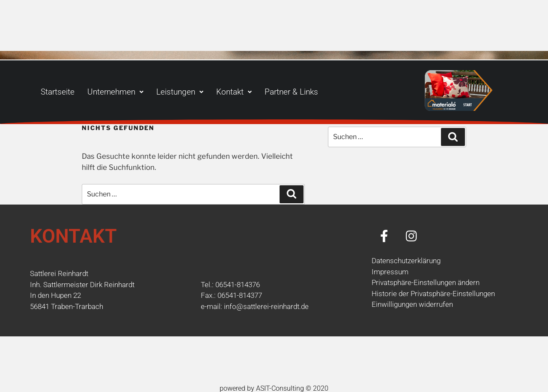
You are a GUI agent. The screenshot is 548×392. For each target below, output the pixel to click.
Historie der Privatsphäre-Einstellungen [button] (433, 294)
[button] (115, 92)
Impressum (390, 272)
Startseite (58, 92)
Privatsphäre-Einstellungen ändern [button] (426, 282)
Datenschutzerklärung (406, 261)
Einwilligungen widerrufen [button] (412, 304)
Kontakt (234, 92)
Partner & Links (291, 92)
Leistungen (180, 92)
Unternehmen (115, 92)
